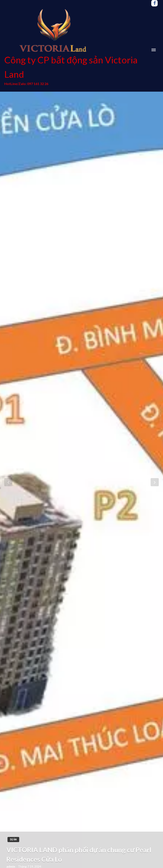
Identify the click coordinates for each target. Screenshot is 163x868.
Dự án (13, 839)
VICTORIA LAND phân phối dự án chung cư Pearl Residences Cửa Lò (79, 854)
